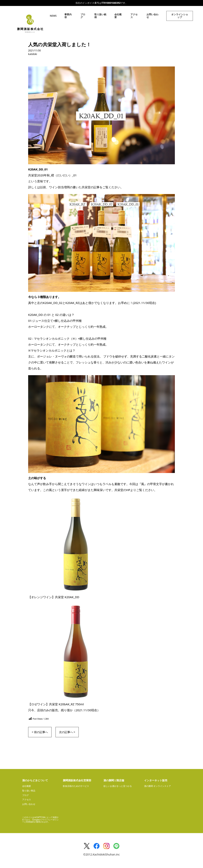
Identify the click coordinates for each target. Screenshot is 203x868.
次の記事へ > (67, 732)
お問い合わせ (152, 16)
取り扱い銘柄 (100, 16)
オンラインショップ (180, 16)
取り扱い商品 (29, 791)
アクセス (134, 16)
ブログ (83, 16)
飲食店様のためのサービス (76, 786)
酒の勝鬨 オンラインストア (158, 786)
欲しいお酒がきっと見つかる (118, 786)
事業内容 (68, 16)
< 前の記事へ (40, 732)
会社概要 (118, 16)
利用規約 (30, 822)
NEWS (53, 16)
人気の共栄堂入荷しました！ (60, 44)
